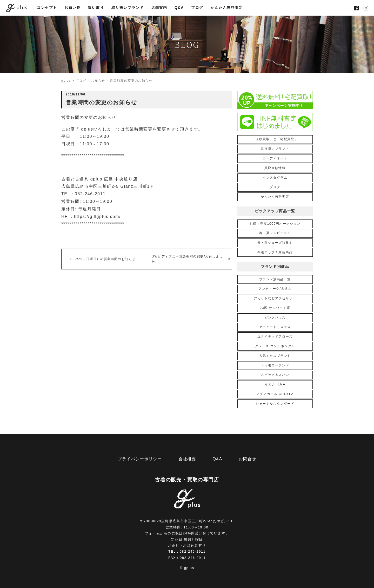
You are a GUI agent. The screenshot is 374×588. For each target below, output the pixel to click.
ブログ (197, 8)
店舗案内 (159, 8)
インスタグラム (275, 178)
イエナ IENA (275, 384)
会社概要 (187, 459)
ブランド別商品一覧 (275, 279)
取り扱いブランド (128, 8)
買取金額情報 (275, 168)
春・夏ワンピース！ (275, 233)
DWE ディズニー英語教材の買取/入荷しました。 (187, 259)
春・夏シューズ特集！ (275, 243)
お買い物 (72, 8)
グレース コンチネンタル (275, 346)
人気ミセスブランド (275, 356)
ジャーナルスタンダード (275, 404)
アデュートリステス (275, 327)
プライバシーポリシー (140, 459)
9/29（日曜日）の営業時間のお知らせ (105, 259)
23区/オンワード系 (275, 308)
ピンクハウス (275, 318)
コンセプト (47, 8)
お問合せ (248, 459)
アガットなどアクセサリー (275, 298)
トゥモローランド (275, 365)
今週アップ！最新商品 (275, 252)
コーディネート (275, 158)
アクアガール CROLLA (275, 394)
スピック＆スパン (275, 375)
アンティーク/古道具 (275, 289)
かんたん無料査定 (227, 8)
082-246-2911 (193, 551)
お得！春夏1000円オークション (275, 224)
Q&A (179, 8)
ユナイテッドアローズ (275, 337)
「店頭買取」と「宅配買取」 (275, 139)
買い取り (96, 8)
